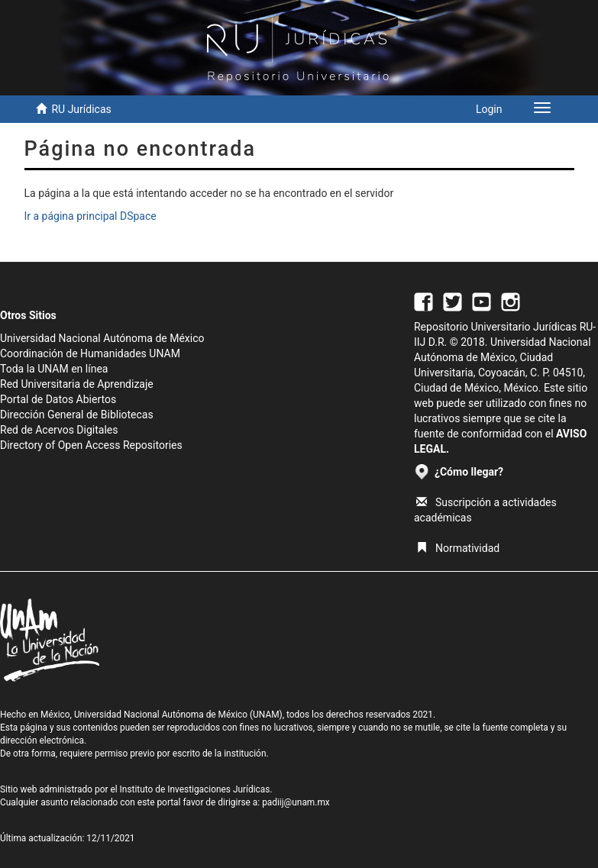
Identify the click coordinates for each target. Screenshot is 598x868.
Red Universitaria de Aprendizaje (77, 384)
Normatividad (458, 548)
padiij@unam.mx (296, 802)
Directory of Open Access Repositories (91, 445)
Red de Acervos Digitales (59, 430)
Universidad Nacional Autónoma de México (102, 338)
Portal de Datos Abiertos (58, 399)
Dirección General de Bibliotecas (77, 415)
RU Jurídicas (81, 109)
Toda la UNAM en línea (54, 369)
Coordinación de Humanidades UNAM (90, 353)
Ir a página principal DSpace (91, 216)
